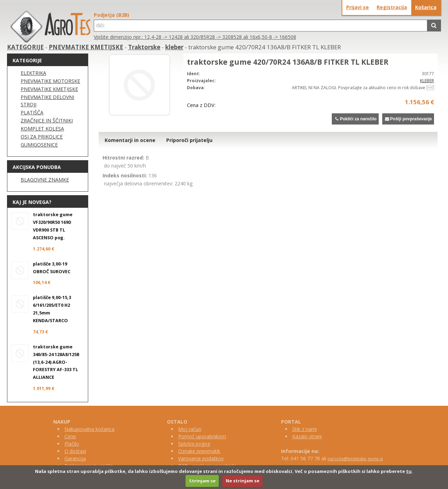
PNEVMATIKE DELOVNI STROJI (47, 101)
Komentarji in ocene (130, 140)
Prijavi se (358, 7)
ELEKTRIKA (33, 73)
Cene (70, 436)
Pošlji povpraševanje (408, 119)
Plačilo (72, 444)
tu (409, 471)
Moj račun (190, 429)
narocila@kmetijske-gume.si (355, 459)
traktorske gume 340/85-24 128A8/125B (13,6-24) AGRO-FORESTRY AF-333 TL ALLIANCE (56, 362)
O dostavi (75, 451)
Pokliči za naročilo (355, 119)
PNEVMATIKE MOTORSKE (50, 81)
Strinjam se (202, 481)
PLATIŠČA (32, 112)
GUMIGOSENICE (39, 145)
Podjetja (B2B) (111, 15)
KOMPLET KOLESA (42, 129)
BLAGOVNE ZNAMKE (45, 180)
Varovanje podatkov (201, 458)
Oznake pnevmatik (199, 451)
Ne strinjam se (243, 481)
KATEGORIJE (25, 47)
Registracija (392, 7)
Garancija (75, 458)
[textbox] (261, 26)
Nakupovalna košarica (89, 429)
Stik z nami (304, 429)
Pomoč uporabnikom (202, 436)
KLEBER (427, 81)
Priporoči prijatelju (189, 140)
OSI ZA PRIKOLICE (42, 137)
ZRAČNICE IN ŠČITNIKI (47, 121)
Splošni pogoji (194, 444)
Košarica (426, 7)
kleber (174, 47)
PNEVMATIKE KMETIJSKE (86, 47)
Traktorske (144, 47)
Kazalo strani (307, 436)
